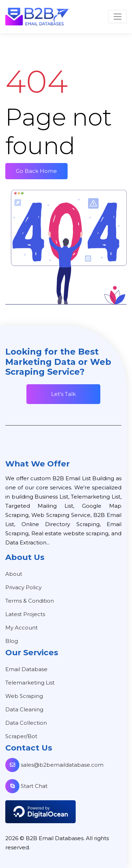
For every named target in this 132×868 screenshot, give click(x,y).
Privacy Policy (23, 587)
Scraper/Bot (21, 736)
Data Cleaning (24, 709)
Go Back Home (36, 171)
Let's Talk (63, 394)
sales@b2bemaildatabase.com (54, 765)
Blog (12, 641)
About (14, 574)
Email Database (26, 669)
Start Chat (26, 786)
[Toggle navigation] (117, 17)
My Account (21, 628)
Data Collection (26, 723)
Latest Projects (25, 614)
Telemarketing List (30, 683)
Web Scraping (24, 696)
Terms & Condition (30, 601)
